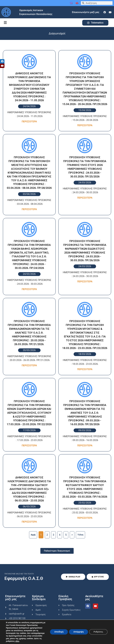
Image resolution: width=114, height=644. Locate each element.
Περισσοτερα (29, 122)
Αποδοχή (58, 632)
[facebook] (105, 12)
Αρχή (33, 535)
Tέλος (80, 535)
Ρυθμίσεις (98, 632)
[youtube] (110, 12)
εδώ (17, 641)
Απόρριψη (78, 632)
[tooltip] (2, 61)
